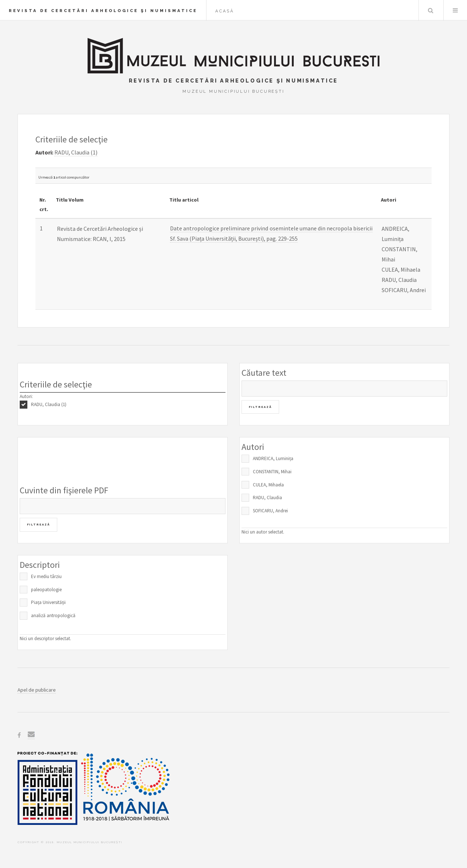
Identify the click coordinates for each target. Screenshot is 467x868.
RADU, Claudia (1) (49, 404)
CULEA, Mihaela (268, 485)
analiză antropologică (53, 615)
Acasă (225, 11)
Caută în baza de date (431, 10)
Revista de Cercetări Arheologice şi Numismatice (103, 11)
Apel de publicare (37, 690)
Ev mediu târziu (46, 576)
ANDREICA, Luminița (273, 458)
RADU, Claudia (267, 498)
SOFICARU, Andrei (270, 511)
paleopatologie (46, 590)
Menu (455, 10)
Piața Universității (48, 602)
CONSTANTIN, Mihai (272, 472)
